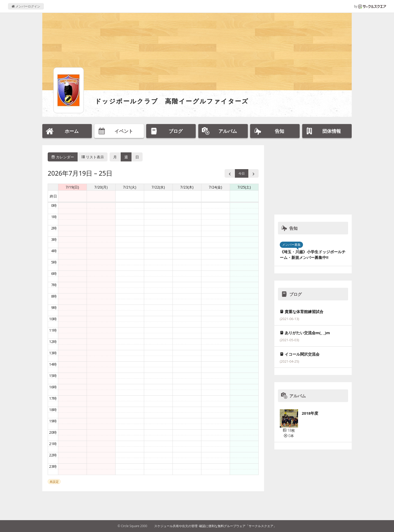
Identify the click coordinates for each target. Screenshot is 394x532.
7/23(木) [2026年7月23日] (187, 187)
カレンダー (63, 157)
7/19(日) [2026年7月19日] (72, 187)
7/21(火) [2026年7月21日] (130, 187)
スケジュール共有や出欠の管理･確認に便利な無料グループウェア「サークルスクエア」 (215, 526)
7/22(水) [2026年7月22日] (158, 187)
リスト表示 (93, 157)
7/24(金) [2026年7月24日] (216, 187)
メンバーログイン (26, 6)
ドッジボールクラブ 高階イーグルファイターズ (172, 101)
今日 (242, 173)
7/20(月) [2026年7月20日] (101, 187)
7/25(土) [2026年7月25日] (244, 187)
